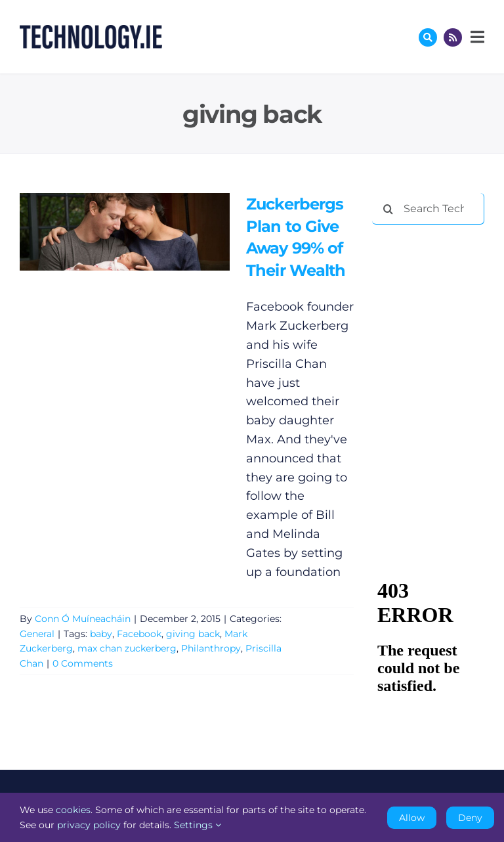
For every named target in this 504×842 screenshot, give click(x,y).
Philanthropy (211, 648)
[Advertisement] (438, 303)
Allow (412, 818)
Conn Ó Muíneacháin (83, 619)
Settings (198, 825)
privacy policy (89, 825)
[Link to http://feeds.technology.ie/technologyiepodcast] (453, 37)
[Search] (388, 209)
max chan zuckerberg (127, 648)
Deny (470, 818)
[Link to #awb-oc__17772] (428, 37)
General (37, 634)
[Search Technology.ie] (428, 209)
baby (101, 634)
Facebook (139, 634)
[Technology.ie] (91, 31)
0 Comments (83, 663)
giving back (193, 634)
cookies (73, 810)
